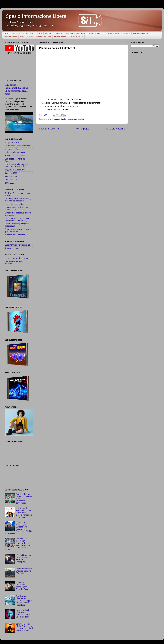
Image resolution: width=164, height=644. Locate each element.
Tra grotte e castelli (13, 142)
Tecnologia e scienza (75, 119)
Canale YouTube (94, 33)
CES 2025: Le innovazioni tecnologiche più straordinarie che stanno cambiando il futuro (19, 544)
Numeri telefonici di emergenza (18, 235)
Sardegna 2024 (11, 176)
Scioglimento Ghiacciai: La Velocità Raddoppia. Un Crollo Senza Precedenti (24, 600)
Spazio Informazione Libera (36, 16)
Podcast (48, 33)
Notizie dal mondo (10, 37)
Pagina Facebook (27, 37)
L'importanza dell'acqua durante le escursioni (18, 214)
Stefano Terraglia (60, 37)
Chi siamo (16, 33)
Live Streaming (54, 119)
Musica (39, 33)
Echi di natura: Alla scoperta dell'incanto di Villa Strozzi (16, 165)
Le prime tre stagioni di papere (17, 245)
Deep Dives (80, 33)
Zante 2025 (9, 183)
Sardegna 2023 (11, 173)
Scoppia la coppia (12, 248)
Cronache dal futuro (44, 37)
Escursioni (58, 33)
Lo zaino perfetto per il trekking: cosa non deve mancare (18, 200)
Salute (63, 119)
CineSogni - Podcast (141, 33)
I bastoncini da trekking (14, 204)
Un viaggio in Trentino (14, 149)
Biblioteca (126, 33)
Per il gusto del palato (111, 33)
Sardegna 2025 (11, 180)
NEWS (7, 33)
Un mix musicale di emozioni (16, 258)
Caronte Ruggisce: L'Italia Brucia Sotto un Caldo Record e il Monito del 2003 (24, 627)
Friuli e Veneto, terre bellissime (17, 146)
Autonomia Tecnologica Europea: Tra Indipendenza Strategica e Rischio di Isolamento (18, 528)
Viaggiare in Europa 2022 (15, 170)
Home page (82, 129)
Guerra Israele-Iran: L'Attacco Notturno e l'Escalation (24, 571)
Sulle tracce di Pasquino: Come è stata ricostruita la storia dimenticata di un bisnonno (24, 513)
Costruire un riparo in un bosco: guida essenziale (18, 230)
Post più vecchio (115, 129)
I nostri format (28, 33)
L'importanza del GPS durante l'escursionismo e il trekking (17, 219)
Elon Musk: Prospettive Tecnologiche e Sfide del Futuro (23, 586)
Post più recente (49, 129)
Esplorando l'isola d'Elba (15, 156)
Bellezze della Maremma (15, 152)
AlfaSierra (69, 33)
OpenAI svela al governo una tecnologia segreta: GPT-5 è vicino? (24, 614)
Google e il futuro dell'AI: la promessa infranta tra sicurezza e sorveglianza (24, 499)
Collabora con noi (76, 37)
